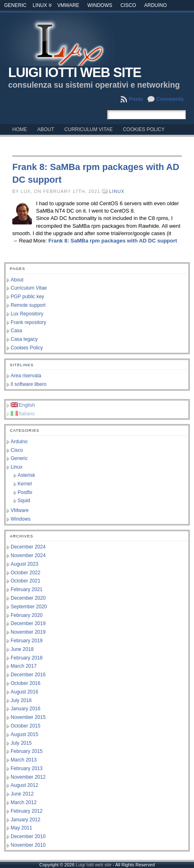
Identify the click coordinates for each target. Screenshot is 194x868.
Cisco (128, 5)
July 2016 (21, 700)
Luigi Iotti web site (75, 73)
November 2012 (28, 777)
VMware (68, 5)
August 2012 (24, 785)
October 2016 (26, 683)
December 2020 (28, 598)
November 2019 (28, 632)
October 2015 (26, 726)
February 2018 (27, 658)
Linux (40, 5)
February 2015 (27, 751)
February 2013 (27, 768)
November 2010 (28, 845)
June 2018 (22, 649)
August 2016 (24, 692)
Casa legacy (24, 339)
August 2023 (24, 564)
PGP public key (27, 297)
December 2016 (28, 675)
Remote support (28, 305)
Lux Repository (27, 314)
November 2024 (28, 555)
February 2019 (27, 641)
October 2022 (26, 573)
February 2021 (27, 589)
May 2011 (21, 828)
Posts (136, 99)
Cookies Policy (27, 348)
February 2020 (27, 615)
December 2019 (28, 623)
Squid (24, 501)
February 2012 (27, 811)
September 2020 (29, 607)
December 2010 (28, 836)
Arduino (155, 5)
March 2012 (24, 802)
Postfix (25, 492)
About (17, 280)
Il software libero (28, 384)
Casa (16, 331)
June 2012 (22, 794)
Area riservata (26, 376)
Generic (15, 5)
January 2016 (26, 709)
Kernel (25, 484)
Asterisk (26, 475)
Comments (170, 99)
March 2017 (24, 666)
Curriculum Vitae (29, 288)
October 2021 (26, 581)
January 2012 (26, 820)
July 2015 (21, 743)
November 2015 (28, 717)
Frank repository (28, 322)
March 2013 (24, 760)
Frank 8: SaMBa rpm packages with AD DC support (113, 241)
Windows (100, 5)
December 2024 (28, 547)
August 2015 (24, 734)
